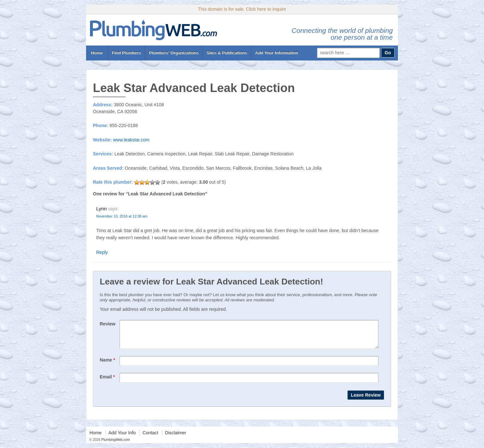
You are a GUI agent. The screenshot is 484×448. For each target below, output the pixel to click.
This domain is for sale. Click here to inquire (242, 9)
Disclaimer (176, 438)
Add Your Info (122, 438)
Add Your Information (276, 53)
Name (107, 365)
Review (108, 324)
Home (97, 53)
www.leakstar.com (131, 140)
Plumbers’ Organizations (174, 53)
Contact (150, 438)
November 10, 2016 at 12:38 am (122, 216)
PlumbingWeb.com (115, 444)
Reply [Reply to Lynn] (102, 252)
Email (107, 382)
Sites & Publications (227, 53)
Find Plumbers (126, 53)
